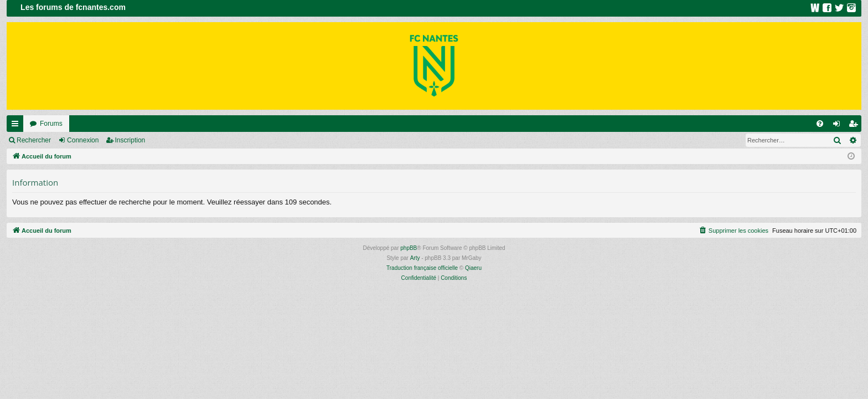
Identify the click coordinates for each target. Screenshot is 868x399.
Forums (51, 124)
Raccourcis (17, 126)
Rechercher (34, 140)
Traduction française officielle (422, 268)
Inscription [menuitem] (856, 126)
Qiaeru (473, 268)
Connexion (83, 140)
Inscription (130, 140)
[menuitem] (820, 124)
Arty (415, 258)
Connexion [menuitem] (839, 126)
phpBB (409, 248)
